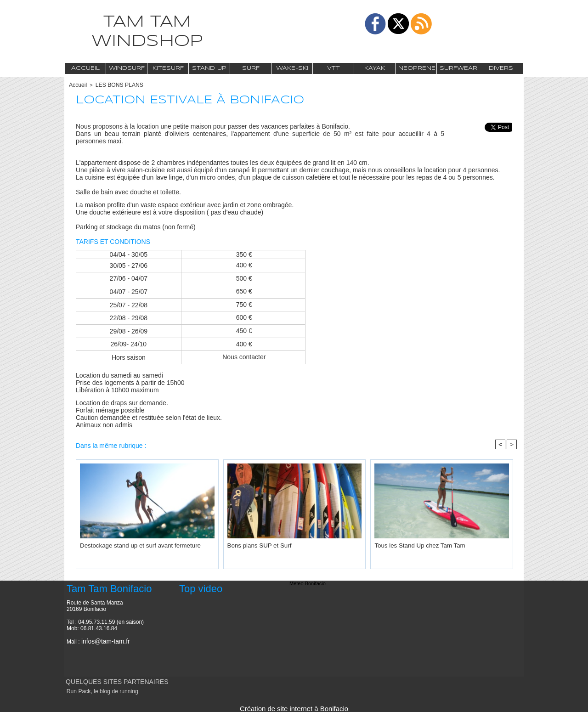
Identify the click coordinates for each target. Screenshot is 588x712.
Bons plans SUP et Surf (254, 544)
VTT (334, 68)
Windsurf (127, 68)
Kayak (375, 68)
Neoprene (417, 68)
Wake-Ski (292, 68)
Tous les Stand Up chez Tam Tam (412, 544)
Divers (501, 68)
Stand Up (209, 68)
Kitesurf (168, 68)
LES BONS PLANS (115, 85)
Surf (251, 68)
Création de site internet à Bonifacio (294, 706)
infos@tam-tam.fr (102, 640)
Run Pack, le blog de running (98, 690)
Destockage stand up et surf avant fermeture (130, 544)
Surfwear (458, 68)
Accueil (85, 68)
